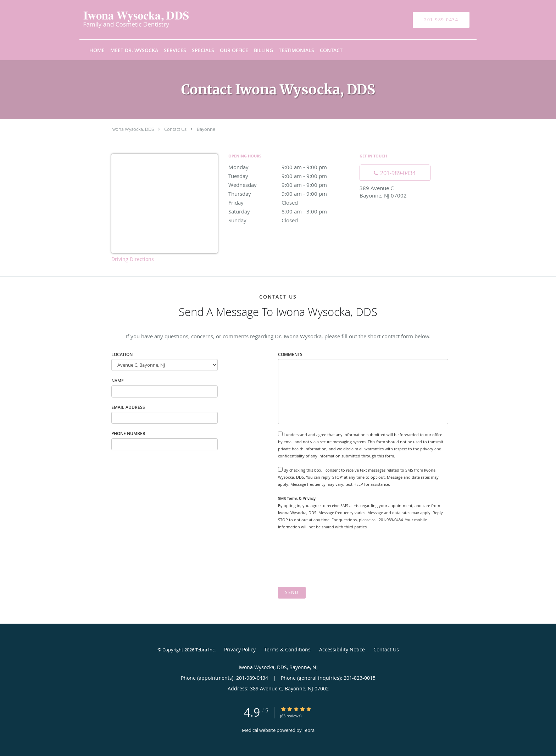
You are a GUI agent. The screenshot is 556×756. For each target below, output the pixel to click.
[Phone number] (395, 173)
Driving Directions (133, 259)
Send (292, 592)
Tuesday (290, 176)
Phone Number (128, 433)
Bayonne (206, 129)
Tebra (309, 730)
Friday (290, 202)
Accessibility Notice (342, 649)
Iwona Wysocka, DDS (133, 129)
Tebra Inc (205, 650)
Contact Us (175, 129)
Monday (290, 167)
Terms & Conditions (287, 649)
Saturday (290, 211)
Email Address (128, 407)
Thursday (290, 194)
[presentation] (332, 559)
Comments (290, 354)
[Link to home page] (125, 20)
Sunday (290, 220)
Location (122, 354)
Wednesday (290, 185)
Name (118, 381)
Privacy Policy (240, 649)
